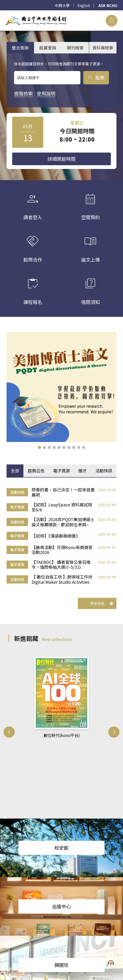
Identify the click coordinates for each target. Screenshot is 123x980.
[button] (39, 447)
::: (1, 13)
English (84, 5)
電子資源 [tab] (61, 471)
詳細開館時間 (61, 159)
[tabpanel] (61, 536)
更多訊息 (102, 603)
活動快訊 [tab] (104, 471)
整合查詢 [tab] (20, 48)
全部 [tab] (15, 471)
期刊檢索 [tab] (75, 48)
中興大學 (62, 5)
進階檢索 (23, 93)
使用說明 (46, 93)
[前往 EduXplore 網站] (110, 965)
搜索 (96, 77)
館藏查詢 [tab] (48, 48)
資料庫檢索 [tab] (103, 48)
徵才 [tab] (83, 471)
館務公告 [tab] (36, 471)
